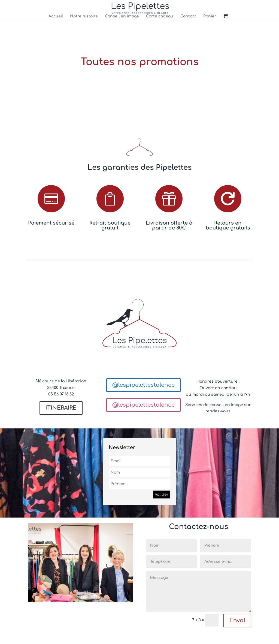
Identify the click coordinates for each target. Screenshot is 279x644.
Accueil (56, 16)
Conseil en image (122, 16)
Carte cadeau (160, 16)
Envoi (237, 620)
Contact (188, 16)
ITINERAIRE (61, 408)
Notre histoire (84, 16)
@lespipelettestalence (143, 385)
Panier (210, 16)
